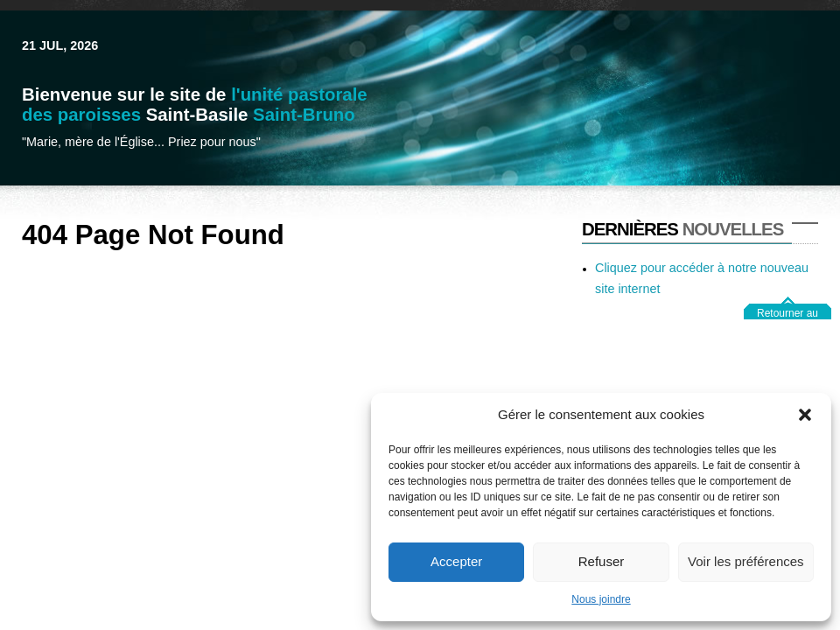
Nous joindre (601, 599)
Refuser (602, 561)
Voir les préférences (746, 561)
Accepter (456, 561)
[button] (805, 415)
